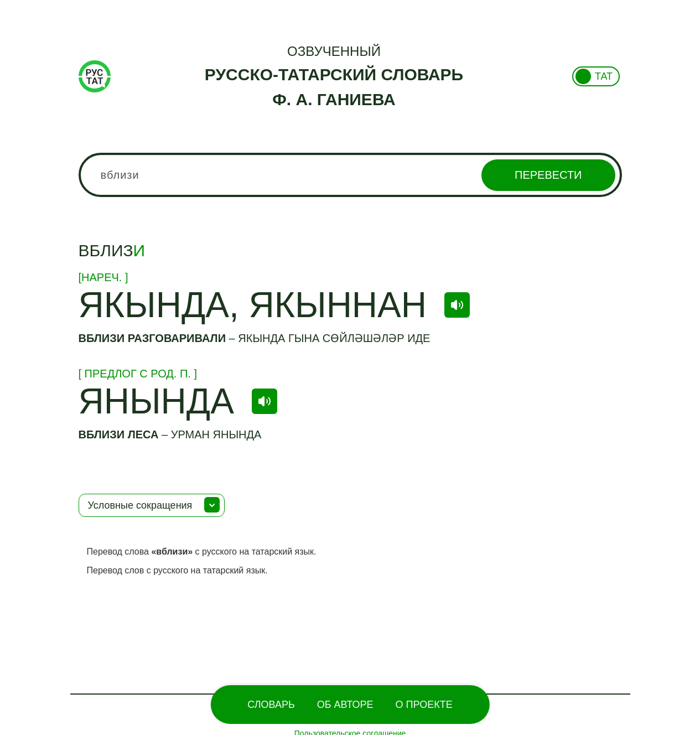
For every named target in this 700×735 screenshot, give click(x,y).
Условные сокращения (140, 505)
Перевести (548, 175)
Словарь (271, 705)
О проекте (424, 705)
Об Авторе (345, 705)
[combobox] (350, 175)
